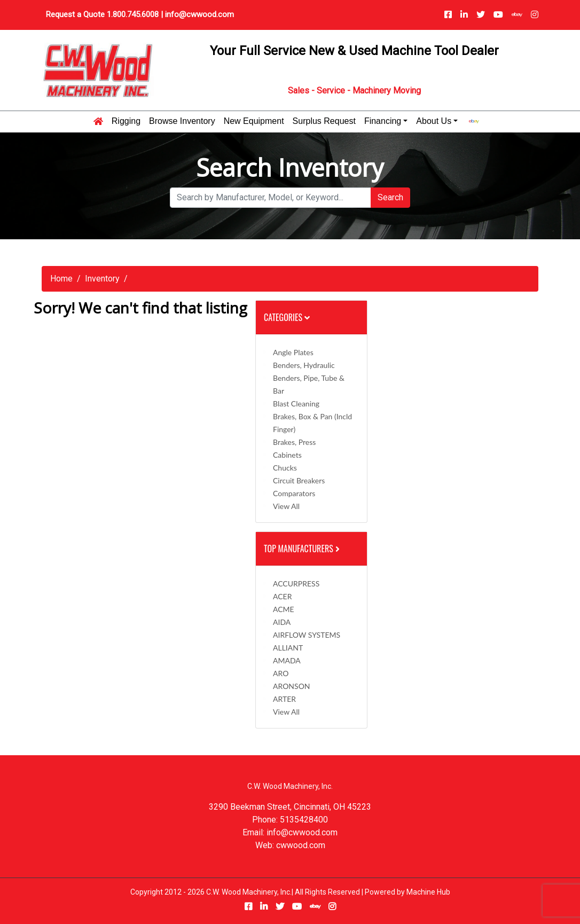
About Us (434, 121)
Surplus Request (324, 121)
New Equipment (254, 121)
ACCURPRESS (296, 584)
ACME (284, 609)
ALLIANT (288, 648)
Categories (287, 317)
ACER (282, 596)
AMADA (287, 660)
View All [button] (286, 506)
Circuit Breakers (299, 480)
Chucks (285, 468)
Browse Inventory (182, 121)
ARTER (284, 699)
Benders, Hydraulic (304, 365)
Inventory (102, 279)
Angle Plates (293, 352)
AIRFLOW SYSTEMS (307, 635)
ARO (281, 673)
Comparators (294, 493)
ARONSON (292, 686)
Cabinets (287, 455)
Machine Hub (428, 892)
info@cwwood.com (199, 14)
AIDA (282, 622)
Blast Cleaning (296, 404)
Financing (383, 121)
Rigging (126, 121)
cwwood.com (301, 845)
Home (61, 279)
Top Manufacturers (303, 549)
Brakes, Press (294, 442)
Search (390, 197)
